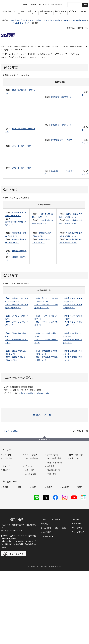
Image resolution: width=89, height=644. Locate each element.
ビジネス (28, 500)
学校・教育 (52, 477)
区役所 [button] (25, 4)
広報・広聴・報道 (55, 527)
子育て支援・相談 (55, 465)
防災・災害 (8, 460)
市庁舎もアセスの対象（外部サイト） (16, 223)
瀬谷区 (50, 553)
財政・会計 (52, 522)
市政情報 (51, 500)
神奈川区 (65, 548)
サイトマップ (77, 596)
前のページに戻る (11, 431)
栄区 (34, 553)
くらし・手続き (36, 20)
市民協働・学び (32, 469)
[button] (45, 415)
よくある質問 (46, 605)
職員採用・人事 (54, 518)
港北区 (20, 553)
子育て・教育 (52, 455)
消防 (5, 465)
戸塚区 (5, 557)
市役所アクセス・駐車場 (51, 592)
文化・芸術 (8, 514)
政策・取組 (52, 510)
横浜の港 (7, 506)
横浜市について (54, 506)
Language (76, 592)
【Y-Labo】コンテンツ (20, 23)
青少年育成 (52, 481)
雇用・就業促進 (32, 518)
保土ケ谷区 (51, 557)
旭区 (19, 548)
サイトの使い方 (78, 605)
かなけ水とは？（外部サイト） (25, 146)
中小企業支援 (31, 510)
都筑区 (64, 553)
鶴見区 (79, 553)
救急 (5, 469)
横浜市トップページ (19, 20)
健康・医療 (74, 460)
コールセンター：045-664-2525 (53, 600)
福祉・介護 (74, 465)
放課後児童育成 (54, 473)
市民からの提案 (47, 609)
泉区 (34, 548)
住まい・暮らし (32, 460)
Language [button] (33, 4)
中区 (19, 557)
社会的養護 (52, 490)
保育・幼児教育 (54, 469)
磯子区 (50, 548)
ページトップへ (44, 440)
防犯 (5, 473)
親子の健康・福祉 (55, 460)
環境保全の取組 (79, 20)
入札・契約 (30, 506)
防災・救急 (7, 455)
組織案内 (44, 596)
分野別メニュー (32, 531)
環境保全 (67, 20)
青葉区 (5, 548)
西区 (34, 557)
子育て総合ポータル (56, 494)
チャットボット (57, 4)
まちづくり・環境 (53, 20)
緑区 (63, 557)
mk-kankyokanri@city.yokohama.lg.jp (34, 393)
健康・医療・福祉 (76, 455)
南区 (78, 557)
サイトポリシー (78, 600)
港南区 (5, 553)
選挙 (49, 531)
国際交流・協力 (32, 527)
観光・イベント (9, 500)
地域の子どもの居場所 (56, 485)
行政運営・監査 (54, 514)
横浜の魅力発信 (9, 522)
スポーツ (7, 518)
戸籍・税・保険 (32, 465)
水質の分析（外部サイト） (61, 97)
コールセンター (44, 4)
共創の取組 (30, 522)
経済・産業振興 (32, 514)
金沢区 (79, 548)
